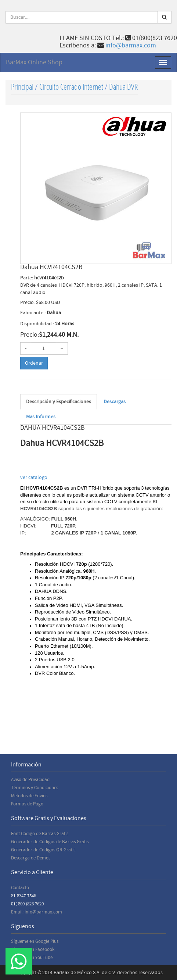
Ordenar (34, 363)
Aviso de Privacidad (30, 780)
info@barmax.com (131, 45)
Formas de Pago (27, 804)
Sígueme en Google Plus (35, 941)
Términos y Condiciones (35, 788)
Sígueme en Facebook (33, 949)
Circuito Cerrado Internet (71, 87)
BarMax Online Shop (34, 62)
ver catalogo (34, 478)
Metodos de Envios (29, 796)
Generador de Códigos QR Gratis (43, 850)
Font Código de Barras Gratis (40, 834)
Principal (22, 87)
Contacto (20, 888)
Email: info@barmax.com (37, 912)
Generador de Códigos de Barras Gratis (50, 842)
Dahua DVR (123, 87)
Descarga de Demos (31, 858)
